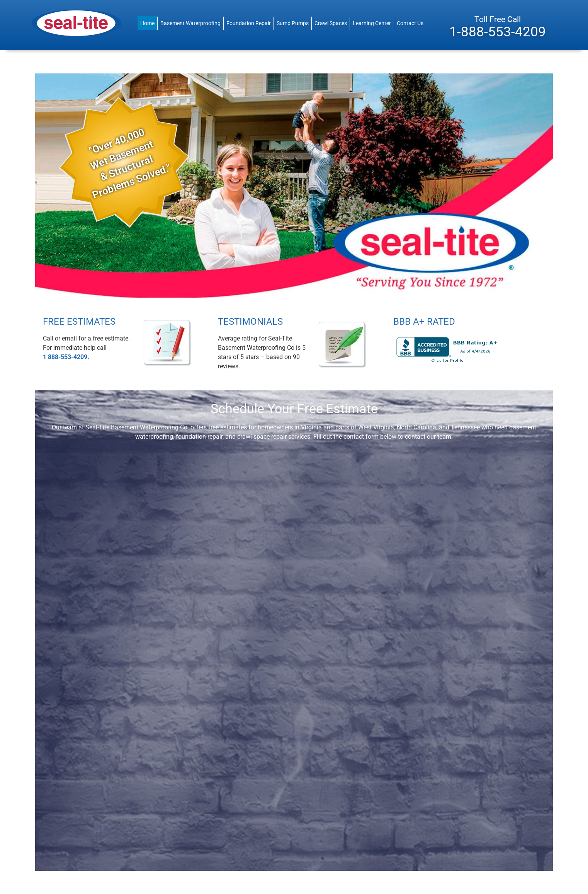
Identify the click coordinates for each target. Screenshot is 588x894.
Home (147, 23)
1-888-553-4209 (498, 32)
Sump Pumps (293, 23)
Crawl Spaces (331, 23)
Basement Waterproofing (190, 23)
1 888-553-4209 (65, 357)
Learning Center (372, 23)
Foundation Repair (249, 23)
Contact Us (410, 23)
